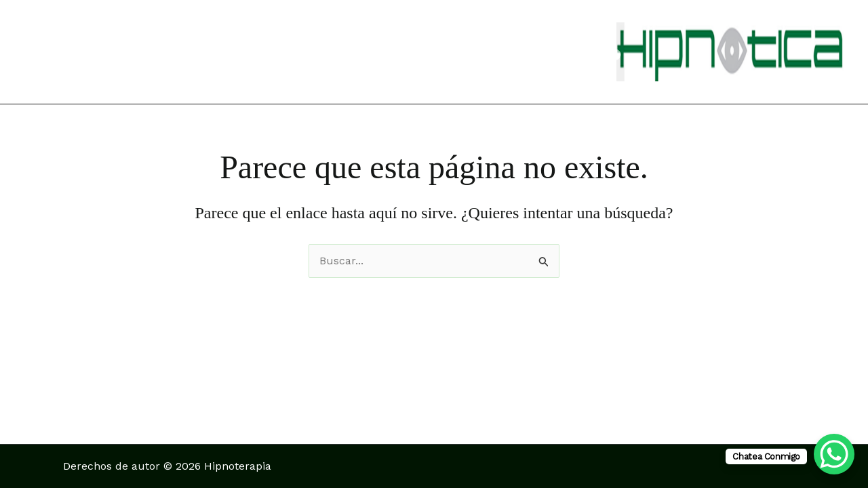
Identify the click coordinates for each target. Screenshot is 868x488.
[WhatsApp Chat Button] (834, 454)
